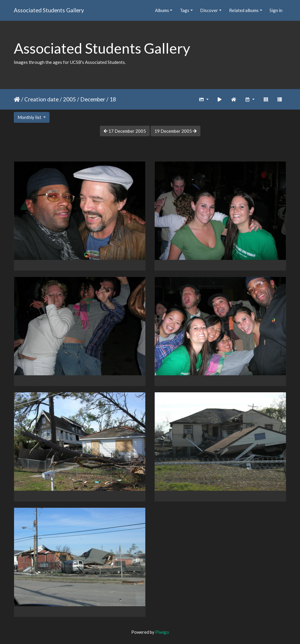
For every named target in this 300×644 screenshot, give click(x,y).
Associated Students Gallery (49, 10)
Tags (185, 10)
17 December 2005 (125, 131)
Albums (162, 10)
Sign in (276, 10)
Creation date (41, 99)
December (93, 99)
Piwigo (162, 632)
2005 (69, 99)
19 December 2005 (175, 131)
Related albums (244, 10)
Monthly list (30, 117)
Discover (209, 10)
